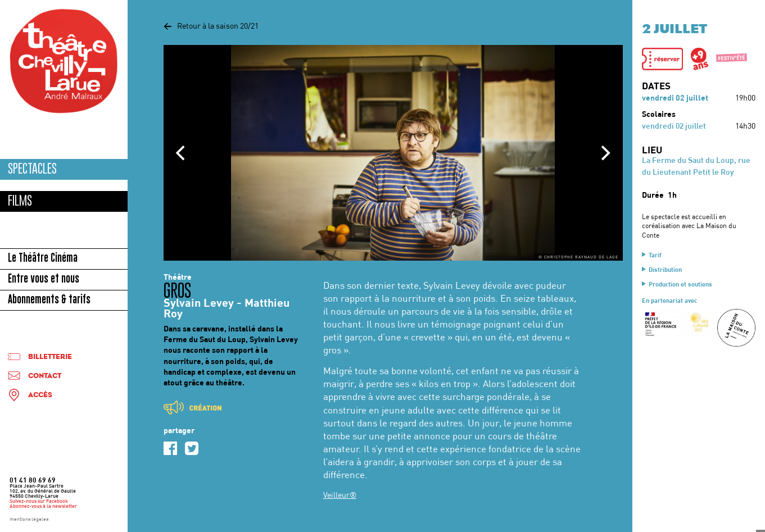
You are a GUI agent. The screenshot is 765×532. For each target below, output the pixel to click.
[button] (663, 59)
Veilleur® (340, 496)
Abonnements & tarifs (49, 301)
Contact (45, 376)
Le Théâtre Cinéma (43, 259)
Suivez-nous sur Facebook (39, 502)
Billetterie (50, 357)
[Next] (605, 153)
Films (20, 201)
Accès (40, 395)
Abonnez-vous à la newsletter (43, 507)
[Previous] (182, 153)
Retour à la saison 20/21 (211, 27)
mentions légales (29, 520)
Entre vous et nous (44, 280)
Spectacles (32, 169)
